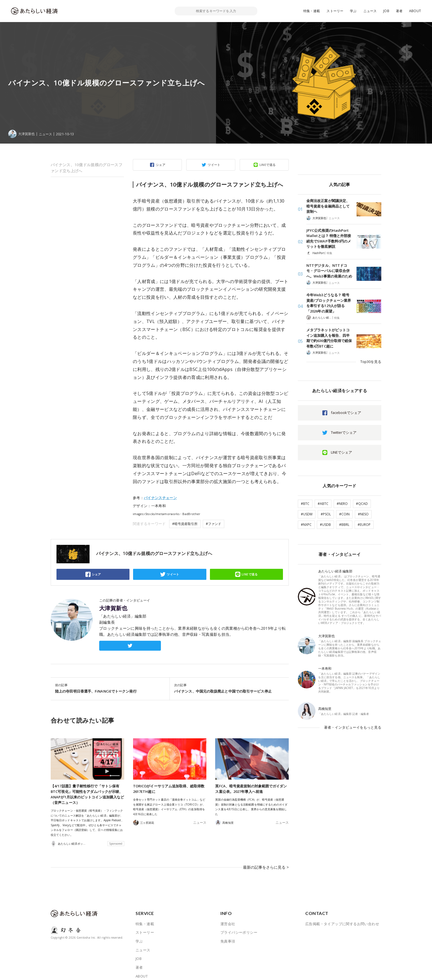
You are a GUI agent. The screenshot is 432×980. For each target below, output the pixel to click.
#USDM (307, 514)
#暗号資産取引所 (185, 524)
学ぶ (353, 11)
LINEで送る (268, 165)
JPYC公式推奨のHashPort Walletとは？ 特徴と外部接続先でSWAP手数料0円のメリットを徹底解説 (329, 239)
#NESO (363, 514)
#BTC (305, 504)
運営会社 (228, 916)
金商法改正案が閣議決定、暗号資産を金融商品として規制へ (328, 206)
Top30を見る (371, 362)
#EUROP (364, 525)
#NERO (342, 504)
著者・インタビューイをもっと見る (353, 727)
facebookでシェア (346, 413)
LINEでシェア (341, 452)
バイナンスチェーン (160, 498)
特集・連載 (312, 11)
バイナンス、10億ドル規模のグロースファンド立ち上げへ (87, 168)
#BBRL (344, 525)
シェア (161, 165)
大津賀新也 (113, 608)
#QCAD (362, 504)
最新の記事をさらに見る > (268, 863)
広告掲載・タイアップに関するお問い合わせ (342, 916)
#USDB (325, 525)
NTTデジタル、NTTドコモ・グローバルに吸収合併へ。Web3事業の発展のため (329, 271)
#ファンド (214, 524)
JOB (386, 11)
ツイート (214, 165)
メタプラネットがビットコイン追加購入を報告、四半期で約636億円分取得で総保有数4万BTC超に (329, 338)
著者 (399, 11)
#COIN (344, 514)
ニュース (370, 11)
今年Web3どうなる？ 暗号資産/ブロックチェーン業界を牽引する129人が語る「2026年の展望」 (329, 303)
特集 (330, 253)
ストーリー (335, 11)
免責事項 (228, 933)
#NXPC (306, 525)
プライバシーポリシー (239, 924)
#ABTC (323, 504)
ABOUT (415, 11)
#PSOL (326, 514)
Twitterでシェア (344, 432)
